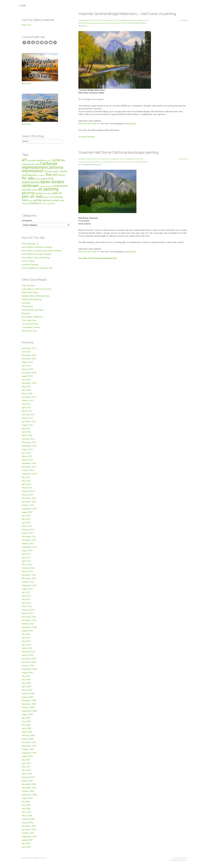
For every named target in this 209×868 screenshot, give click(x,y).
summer (46, 203)
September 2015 (29, 448)
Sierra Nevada (128, 23)
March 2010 (27, 650)
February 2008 (28, 738)
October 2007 (28, 752)
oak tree (26, 192)
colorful (63, 174)
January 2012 (28, 574)
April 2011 (26, 605)
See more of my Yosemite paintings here (98, 258)
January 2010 (28, 657)
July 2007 (26, 762)
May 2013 (26, 521)
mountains (61, 188)
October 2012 (28, 546)
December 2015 (29, 445)
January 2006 (28, 825)
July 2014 (26, 480)
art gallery (32, 163)
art (24, 162)
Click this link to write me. (89, 124)
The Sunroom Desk (30, 326)
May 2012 (26, 560)
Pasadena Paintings (30, 267)
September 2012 (29, 549)
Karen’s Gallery (28, 263)
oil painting (106, 23)
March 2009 (27, 692)
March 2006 (27, 818)
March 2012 (27, 567)
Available (81, 20)
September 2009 (29, 671)
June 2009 (26, 682)
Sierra (25, 202)
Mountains (98, 23)
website (133, 124)
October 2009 (28, 668)
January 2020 (28, 371)
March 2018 (27, 396)
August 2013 (27, 514)
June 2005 (26, 849)
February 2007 (28, 779)
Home (23, 6)
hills (51, 181)
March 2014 (27, 490)
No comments (183, 159)
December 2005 (29, 828)
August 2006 (27, 800)
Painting (112, 23)
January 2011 (28, 616)
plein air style (32, 199)
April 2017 (26, 410)
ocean (34, 192)
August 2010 (27, 633)
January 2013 (28, 535)
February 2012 (28, 570)
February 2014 (28, 494)
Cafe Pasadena (28, 288)
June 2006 (26, 807)
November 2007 (29, 748)
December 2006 (29, 786)
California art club (31, 166)
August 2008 (27, 717)
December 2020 (29, 361)
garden (38, 181)
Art (85, 20)
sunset (55, 203)
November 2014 (29, 469)
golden (44, 181)
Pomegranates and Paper (33, 312)
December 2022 (29, 351)
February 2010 (28, 654)
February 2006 (28, 821)
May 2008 (26, 727)
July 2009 (26, 678)
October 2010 (28, 626)
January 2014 (28, 497)
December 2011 (29, 577)
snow (31, 203)
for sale (28, 180)
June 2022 (26, 354)
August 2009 (27, 675)
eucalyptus (41, 178)
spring (37, 202)
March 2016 (27, 438)
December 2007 (29, 745)
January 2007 (28, 783)
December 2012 (29, 539)
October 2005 (28, 835)
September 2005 (29, 839)
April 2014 (26, 487)
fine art (130, 20)
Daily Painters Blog (30, 295)
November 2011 (29, 581)
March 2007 (27, 776)
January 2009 (28, 699)
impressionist (31, 184)
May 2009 (26, 685)
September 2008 (29, 713)
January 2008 (28, 741)
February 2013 (28, 532)
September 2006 (29, 797)
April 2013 (26, 525)
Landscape (92, 23)
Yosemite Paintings (87, 137)
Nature (116, 162)
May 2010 (26, 643)
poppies (46, 199)
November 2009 (29, 664)
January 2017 (28, 420)
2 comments (184, 20)
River (117, 23)
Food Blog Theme (180, 860)
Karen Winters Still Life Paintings (36, 260)
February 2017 (28, 417)
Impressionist (141, 20)
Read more (27, 25)
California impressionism (105, 20)
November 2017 (29, 399)
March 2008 (27, 734)
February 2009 (28, 696)
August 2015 (27, 452)
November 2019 (29, 375)
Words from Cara (29, 333)
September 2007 (29, 755)
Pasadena (39, 195)
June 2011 (26, 598)
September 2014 (29, 476)
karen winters (52, 184)
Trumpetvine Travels (31, 330)
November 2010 (29, 623)
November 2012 (29, 542)
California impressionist (120, 20)
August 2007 (27, 759)
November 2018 (29, 385)
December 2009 (29, 661)
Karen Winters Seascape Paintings (37, 256)
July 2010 (26, 637)
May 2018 (26, 389)
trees (62, 203)
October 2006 (28, 793)
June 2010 (26, 640)
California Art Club (98, 159)
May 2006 (26, 811)
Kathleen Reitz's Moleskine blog (36, 298)
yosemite (51, 206)
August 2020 (27, 364)
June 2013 (26, 518)
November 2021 (29, 357)
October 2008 (28, 710)
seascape (58, 199)
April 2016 (26, 434)
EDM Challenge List (30, 246)
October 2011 (28, 584)
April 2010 (26, 647)
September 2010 (29, 630)
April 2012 (26, 563)
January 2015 (28, 462)
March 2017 (27, 413)
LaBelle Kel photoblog (32, 302)
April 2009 (26, 689)
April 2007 (26, 773)
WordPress (183, 862)
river (51, 199)
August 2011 (27, 591)
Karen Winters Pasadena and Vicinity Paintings (42, 253)
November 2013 (29, 504)
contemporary (29, 177)
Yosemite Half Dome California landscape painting (118, 152)
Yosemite (139, 23)
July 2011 (26, 595)
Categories (27, 223)
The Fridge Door (29, 323)
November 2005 (29, 832)
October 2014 (28, 473)
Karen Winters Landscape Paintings (37, 249)
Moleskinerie (27, 309)
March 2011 (27, 609)
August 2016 (27, 427)
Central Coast (51, 174)
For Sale (134, 20)
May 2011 (26, 602)
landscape (30, 188)
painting (28, 195)
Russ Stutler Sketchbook (32, 319)
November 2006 (29, 790)
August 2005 (27, 842)
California (95, 20)
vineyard (25, 206)
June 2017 (26, 406)
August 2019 (27, 378)
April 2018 (26, 392)
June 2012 (26, 556)
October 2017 (28, 403)
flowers (62, 177)
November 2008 (29, 706)
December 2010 (29, 619)
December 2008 (29, 703)
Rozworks (26, 316)
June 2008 (26, 724)
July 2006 (26, 804)
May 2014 (26, 483)
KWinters (86, 23)
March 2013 (27, 528)
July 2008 (26, 720)
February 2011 (28, 612)
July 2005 (26, 846)
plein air (57, 195)
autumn (89, 20)
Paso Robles (48, 196)
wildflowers (35, 206)
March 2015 (27, 459)
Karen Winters (91, 162)
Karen (86, 26)
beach (48, 163)
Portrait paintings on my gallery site (37, 270)
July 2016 (26, 431)
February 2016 (28, 441)
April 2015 (26, 455)
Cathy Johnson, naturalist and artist (36, 291)
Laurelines (26, 305)
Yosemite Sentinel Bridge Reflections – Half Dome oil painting (127, 14)
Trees (134, 23)
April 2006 (26, 814)
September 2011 (29, 588)
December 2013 (29, 500)
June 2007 (26, 766)
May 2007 (26, 769)
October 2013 (28, 507)
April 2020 (26, 368)
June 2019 (26, 382)
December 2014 (29, 466)
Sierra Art (121, 23)
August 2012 (27, 553)
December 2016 (29, 424)
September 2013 (29, 511)
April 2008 (26, 731)
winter (44, 206)
